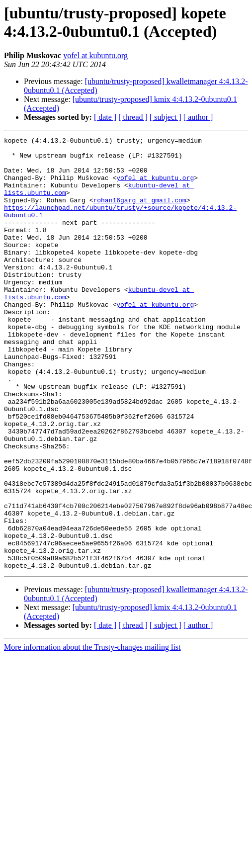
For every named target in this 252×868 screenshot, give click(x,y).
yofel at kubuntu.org (95, 55)
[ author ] (198, 117)
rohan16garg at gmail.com (139, 213)
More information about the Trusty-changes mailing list (92, 734)
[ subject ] (166, 117)
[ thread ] (133, 117)
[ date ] (105, 117)
